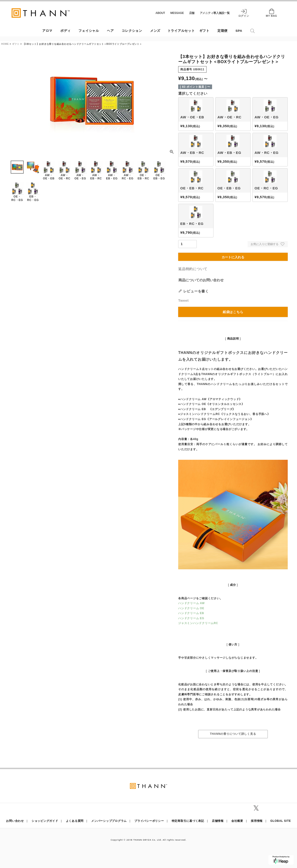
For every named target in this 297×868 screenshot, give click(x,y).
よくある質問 (75, 821)
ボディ (65, 31)
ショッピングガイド (45, 821)
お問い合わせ (15, 821)
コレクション (132, 31)
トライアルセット (181, 31)
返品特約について (193, 269)
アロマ (47, 31)
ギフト (204, 31)
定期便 (223, 31)
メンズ (155, 31)
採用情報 (257, 821)
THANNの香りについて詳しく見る (233, 734)
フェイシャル (89, 31)
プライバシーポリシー (149, 821)
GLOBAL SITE (281, 821)
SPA (239, 31)
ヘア (110, 31)
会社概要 (237, 821)
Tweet (183, 300)
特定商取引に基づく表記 (188, 821)
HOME (5, 44)
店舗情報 (218, 821)
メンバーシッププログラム (109, 821)
